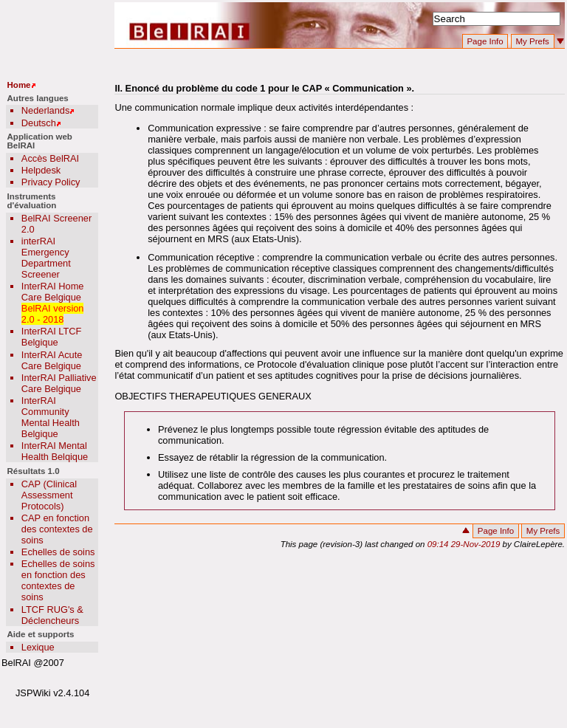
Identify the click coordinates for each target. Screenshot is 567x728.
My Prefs (532, 41)
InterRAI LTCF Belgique (52, 337)
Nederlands (45, 110)
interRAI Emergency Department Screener (46, 258)
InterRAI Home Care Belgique (53, 292)
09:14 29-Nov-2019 (465, 544)
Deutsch (39, 123)
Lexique (38, 647)
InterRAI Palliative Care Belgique (59, 383)
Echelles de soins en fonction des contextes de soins (58, 580)
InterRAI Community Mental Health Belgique (51, 417)
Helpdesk (41, 170)
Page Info (485, 41)
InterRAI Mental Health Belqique (55, 451)
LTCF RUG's (48, 609)
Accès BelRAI (50, 158)
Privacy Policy (51, 182)
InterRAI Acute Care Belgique (52, 360)
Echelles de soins (58, 552)
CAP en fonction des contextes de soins (57, 529)
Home (19, 85)
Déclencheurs (50, 621)
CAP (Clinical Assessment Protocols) (49, 495)
